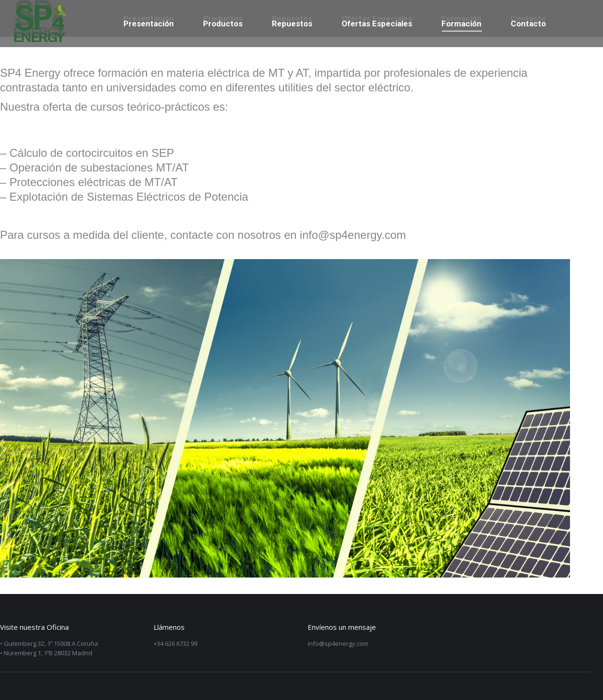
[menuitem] (149, 24)
